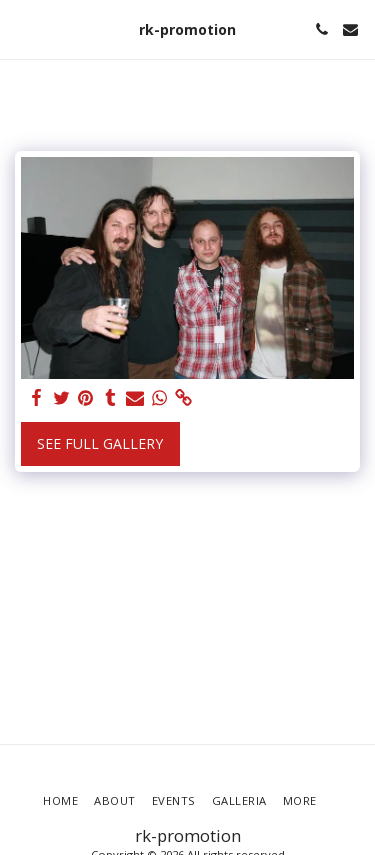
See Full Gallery (100, 443)
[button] (22, 28)
